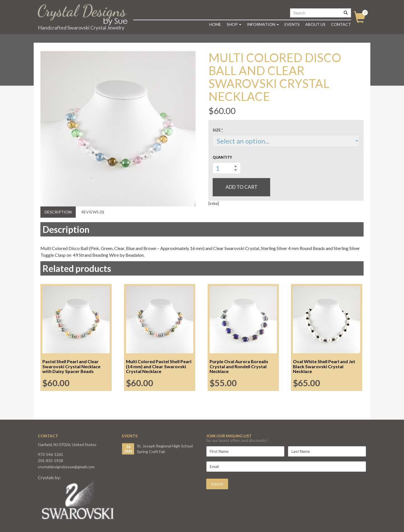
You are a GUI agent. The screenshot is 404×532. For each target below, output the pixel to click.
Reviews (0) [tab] (93, 212)
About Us (315, 24)
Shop (234, 24)
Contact (341, 24)
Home (215, 24)
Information (263, 24)
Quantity (222, 157)
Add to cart (242, 187)
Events (292, 24)
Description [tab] (58, 212)
